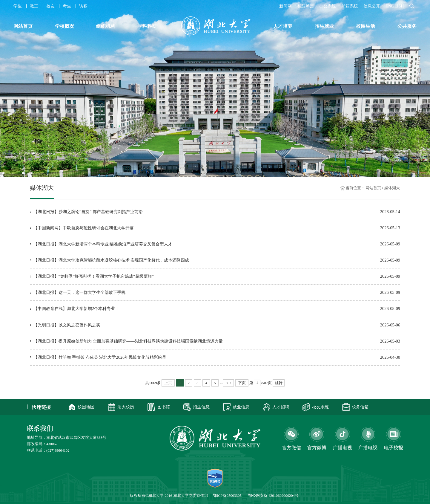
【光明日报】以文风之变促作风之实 (67, 325)
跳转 (279, 383)
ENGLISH (395, 6)
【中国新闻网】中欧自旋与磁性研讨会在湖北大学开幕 (84, 228)
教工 (34, 6)
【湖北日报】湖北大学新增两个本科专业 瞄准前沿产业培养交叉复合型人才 (103, 244)
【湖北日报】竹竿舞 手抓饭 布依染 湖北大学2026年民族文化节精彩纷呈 (100, 357)
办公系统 (328, 6)
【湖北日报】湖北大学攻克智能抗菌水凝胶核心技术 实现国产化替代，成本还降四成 (111, 260)
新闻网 (285, 6)
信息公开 (372, 6)
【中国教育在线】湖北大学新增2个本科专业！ (76, 308)
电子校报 (394, 448)
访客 (83, 6)
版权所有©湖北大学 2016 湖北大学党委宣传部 (169, 496)
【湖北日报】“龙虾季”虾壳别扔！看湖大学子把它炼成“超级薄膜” (94, 276)
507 (228, 383)
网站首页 (373, 188)
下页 (242, 383)
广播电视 (368, 448)
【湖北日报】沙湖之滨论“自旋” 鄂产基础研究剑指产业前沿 (88, 212)
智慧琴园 (305, 6)
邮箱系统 (350, 6)
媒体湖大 (392, 188)
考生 (67, 6)
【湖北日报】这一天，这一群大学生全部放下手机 (79, 292)
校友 (50, 6)
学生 (18, 6)
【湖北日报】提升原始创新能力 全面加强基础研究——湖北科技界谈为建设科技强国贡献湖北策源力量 (128, 341)
